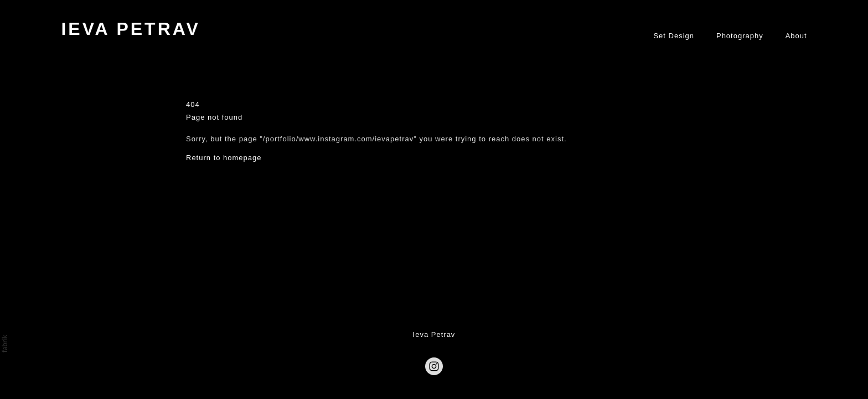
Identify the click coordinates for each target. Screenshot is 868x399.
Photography (740, 36)
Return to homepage (224, 157)
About (796, 36)
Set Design (674, 36)
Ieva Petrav (434, 334)
